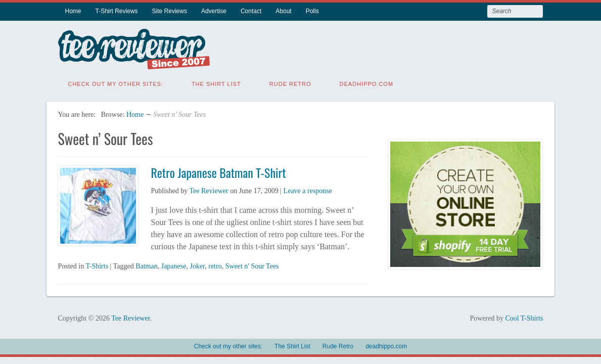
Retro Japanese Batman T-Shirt (218, 172)
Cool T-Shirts (524, 318)
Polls (312, 11)
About (283, 11)
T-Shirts (97, 266)
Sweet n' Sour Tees (252, 266)
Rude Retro (290, 83)
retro (215, 266)
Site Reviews (170, 11)
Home (73, 11)
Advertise (214, 11)
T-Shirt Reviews (117, 11)
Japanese (174, 266)
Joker (197, 266)
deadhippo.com (367, 83)
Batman (147, 266)
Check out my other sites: (115, 83)
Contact (251, 11)
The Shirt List (216, 83)
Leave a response (308, 190)
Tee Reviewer (209, 190)
